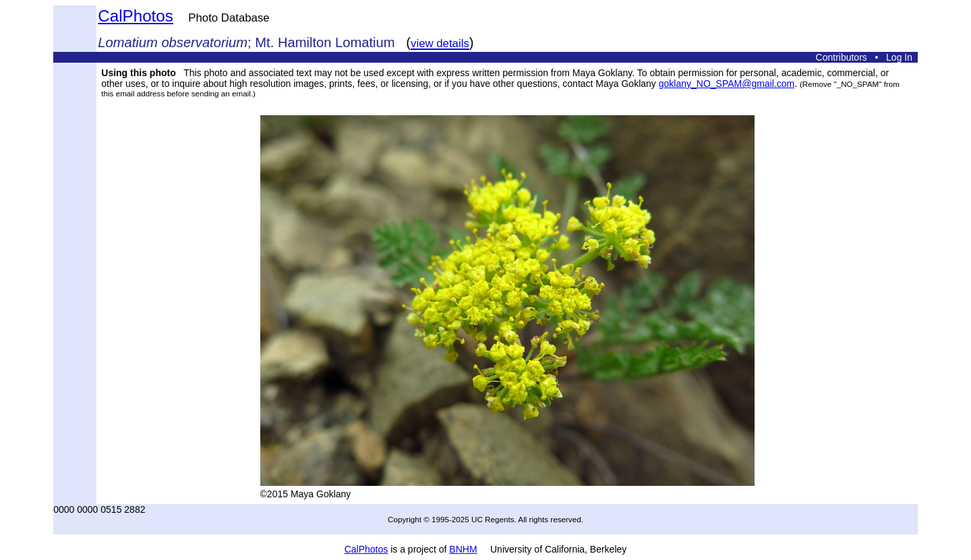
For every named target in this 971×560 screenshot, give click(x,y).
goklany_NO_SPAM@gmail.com (727, 84)
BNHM (463, 549)
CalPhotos (136, 16)
